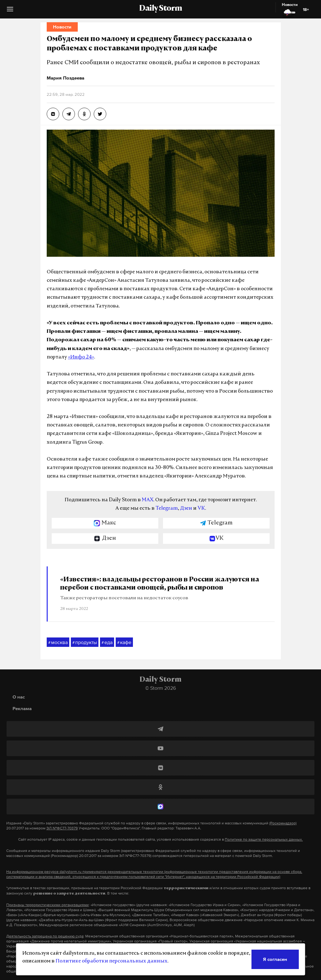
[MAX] (160, 807)
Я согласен (275, 959)
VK (201, 508)
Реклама (22, 708)
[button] (10, 11)
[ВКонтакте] (160, 768)
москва (58, 642)
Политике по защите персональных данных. (264, 839)
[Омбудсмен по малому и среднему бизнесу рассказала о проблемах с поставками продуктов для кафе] (53, 114)
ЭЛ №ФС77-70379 (62, 828)
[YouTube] (160, 748)
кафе (124, 642)
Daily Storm (160, 9)
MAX (147, 500)
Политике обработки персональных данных (111, 961)
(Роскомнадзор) (283, 823)
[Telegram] (160, 729)
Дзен (186, 508)
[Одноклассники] (160, 787)
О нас (19, 697)
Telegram (167, 508)
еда (107, 642)
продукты (85, 642)
